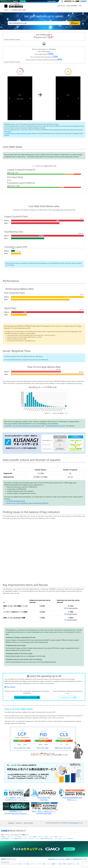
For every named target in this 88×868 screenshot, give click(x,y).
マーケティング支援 (41, 864)
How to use (61, 6)
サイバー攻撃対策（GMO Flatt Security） (45, 839)
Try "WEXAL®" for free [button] (68, 697)
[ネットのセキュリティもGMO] (14, 1)
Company (11, 823)
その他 (78, 864)
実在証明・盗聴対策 (5, 839)
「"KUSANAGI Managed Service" (55, 426)
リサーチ (48, 864)
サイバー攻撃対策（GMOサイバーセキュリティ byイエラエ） (23, 839)
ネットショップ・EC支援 (17, 864)
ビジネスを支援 (26, 864)
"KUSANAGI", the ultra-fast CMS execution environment (22, 426)
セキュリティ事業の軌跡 (68, 838)
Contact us (19, 823)
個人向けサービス (71, 864)
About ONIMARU (72, 6)
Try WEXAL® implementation (15, 501)
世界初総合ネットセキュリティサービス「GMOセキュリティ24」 (14, 837)
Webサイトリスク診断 (43, 837)
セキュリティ (33, 864)
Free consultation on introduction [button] (27, 697)
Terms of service (28, 823)
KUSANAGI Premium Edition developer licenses (18, 133)
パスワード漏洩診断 (33, 837)
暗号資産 (64, 864)
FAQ (80, 6)
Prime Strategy (74, 823)
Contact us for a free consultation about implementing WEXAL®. (27, 503)
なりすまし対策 (58, 839)
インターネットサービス (6, 864)
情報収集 (53, 864)
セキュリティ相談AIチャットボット (56, 837)
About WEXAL (11, 687)
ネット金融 (59, 864)
